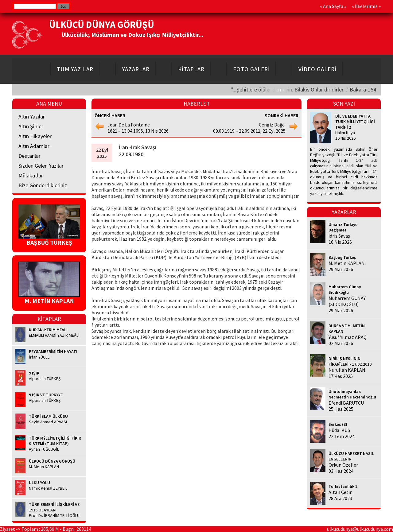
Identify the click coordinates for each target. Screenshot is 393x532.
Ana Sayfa (333, 6)
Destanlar (29, 156)
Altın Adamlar (34, 146)
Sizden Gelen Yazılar (41, 166)
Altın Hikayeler (35, 136)
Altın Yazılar (32, 116)
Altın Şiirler (31, 126)
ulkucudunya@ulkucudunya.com (360, 529)
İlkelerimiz (366, 6)
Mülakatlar (31, 175)
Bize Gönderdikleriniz (43, 185)
